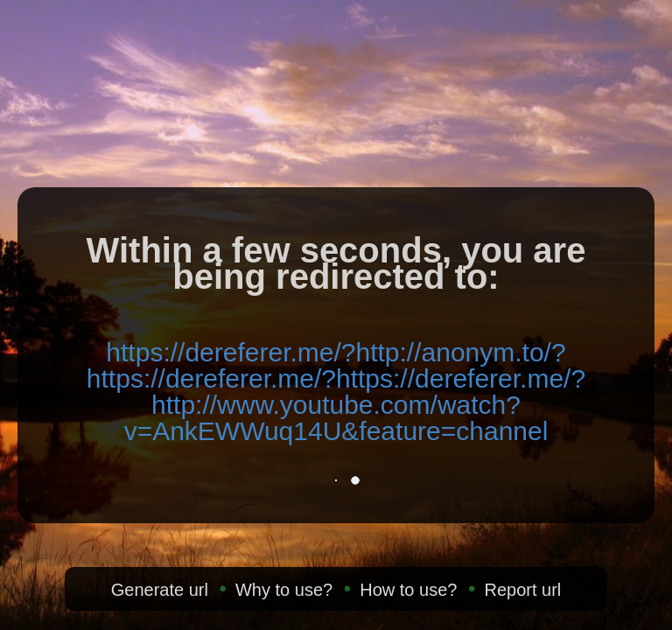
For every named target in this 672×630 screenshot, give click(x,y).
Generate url (160, 590)
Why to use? (284, 590)
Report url (522, 590)
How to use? (408, 590)
